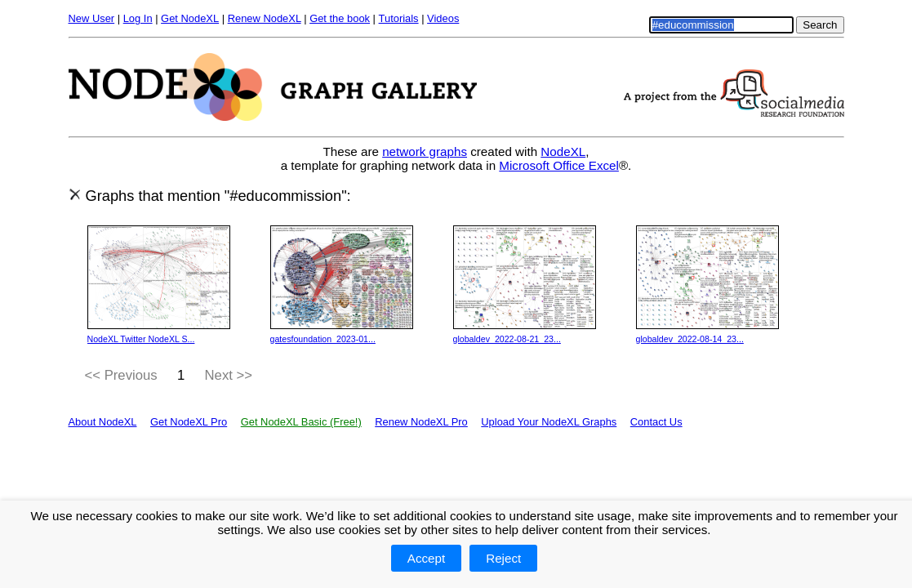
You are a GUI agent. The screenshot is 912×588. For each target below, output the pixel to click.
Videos (443, 18)
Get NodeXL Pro (189, 422)
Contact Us (656, 422)
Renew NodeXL (265, 18)
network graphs (425, 151)
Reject (503, 558)
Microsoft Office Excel (559, 165)
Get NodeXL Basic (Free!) (301, 422)
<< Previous (121, 375)
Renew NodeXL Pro (421, 422)
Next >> (229, 375)
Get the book (340, 18)
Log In (138, 18)
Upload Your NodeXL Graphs (549, 422)
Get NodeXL (190, 18)
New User (92, 18)
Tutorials (399, 18)
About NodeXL (103, 422)
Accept (426, 558)
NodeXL (563, 151)
